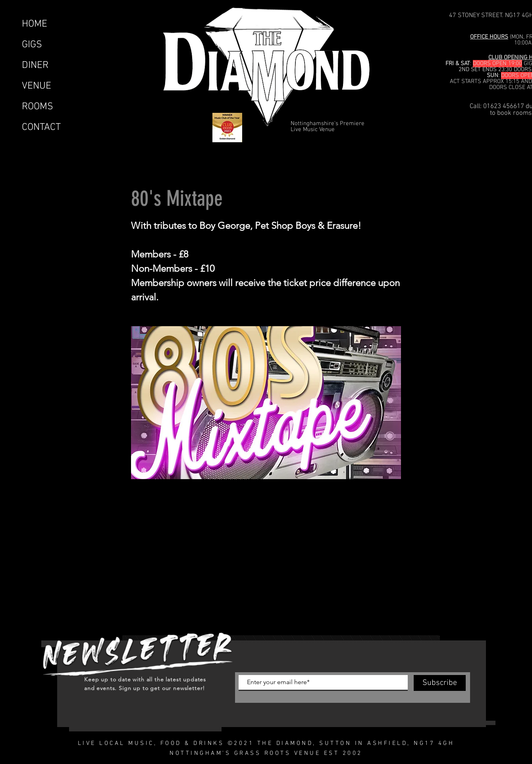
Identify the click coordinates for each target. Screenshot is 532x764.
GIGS (32, 45)
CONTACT (41, 128)
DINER (35, 66)
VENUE (37, 86)
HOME (35, 24)
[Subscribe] (440, 683)
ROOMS (38, 107)
